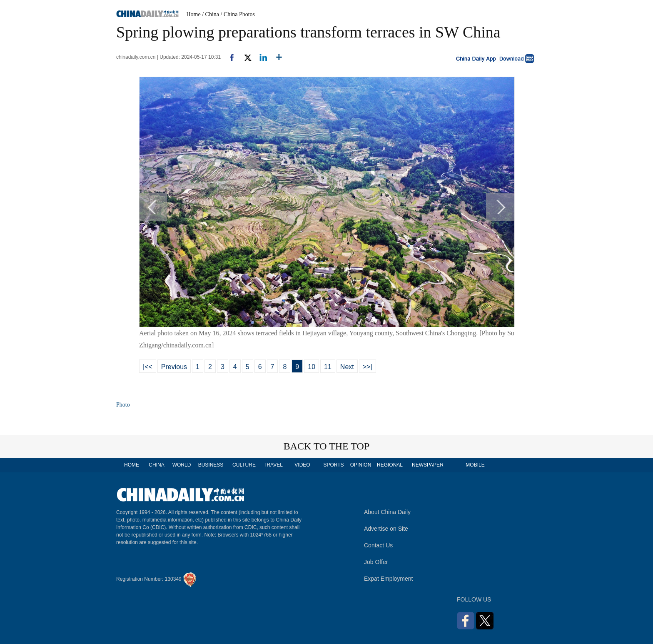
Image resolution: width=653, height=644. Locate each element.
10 (312, 367)
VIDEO (302, 465)
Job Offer (376, 562)
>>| (368, 367)
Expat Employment (389, 579)
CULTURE (244, 465)
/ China (211, 14)
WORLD (182, 465)
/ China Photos (238, 14)
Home (194, 14)
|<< (148, 367)
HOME (132, 465)
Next (347, 367)
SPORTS (333, 465)
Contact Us (378, 545)
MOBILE (475, 465)
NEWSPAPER (427, 465)
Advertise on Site (386, 529)
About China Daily (387, 512)
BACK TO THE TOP (327, 446)
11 (328, 367)
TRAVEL (273, 465)
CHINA (156, 465)
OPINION (361, 465)
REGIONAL (390, 465)
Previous (174, 367)
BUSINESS (211, 465)
